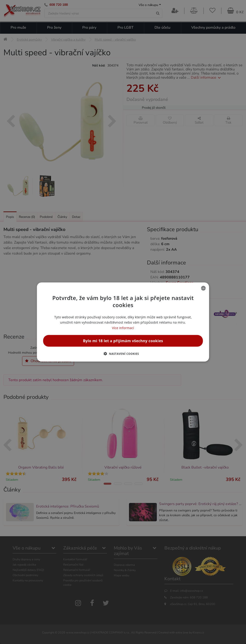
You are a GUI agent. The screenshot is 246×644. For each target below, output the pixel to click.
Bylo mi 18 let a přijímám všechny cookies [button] (123, 341)
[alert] (123, 322)
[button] (123, 353)
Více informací (123, 328)
